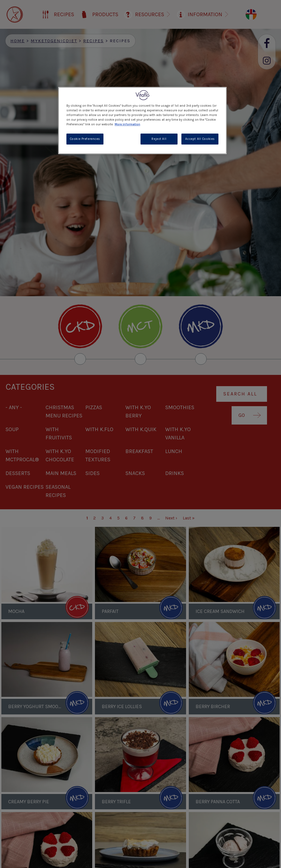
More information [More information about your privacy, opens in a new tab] (127, 124)
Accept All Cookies (200, 139)
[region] (142, 121)
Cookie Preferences (85, 139)
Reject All (159, 139)
